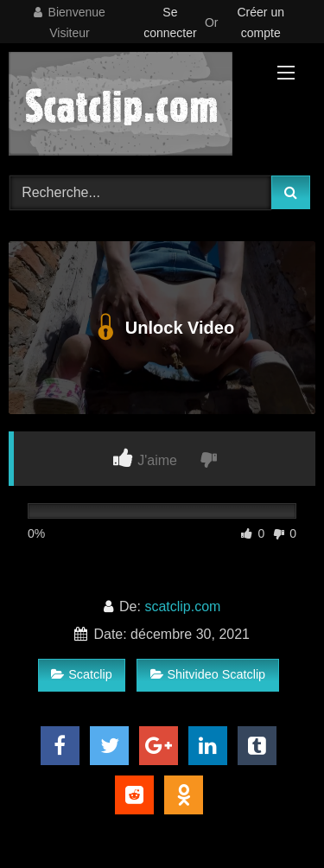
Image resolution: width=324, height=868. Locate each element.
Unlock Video (162, 328)
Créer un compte (261, 22)
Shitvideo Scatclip (208, 674)
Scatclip (81, 674)
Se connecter (170, 22)
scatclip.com (182, 606)
